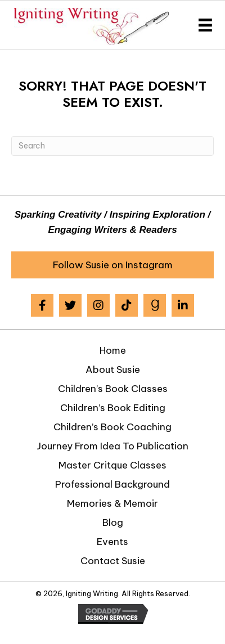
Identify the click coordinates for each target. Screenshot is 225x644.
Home (113, 350)
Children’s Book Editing (113, 408)
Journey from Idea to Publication (112, 446)
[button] (112, 265)
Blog (113, 523)
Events (112, 542)
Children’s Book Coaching (112, 427)
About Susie (113, 370)
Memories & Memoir (112, 503)
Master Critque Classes (112, 465)
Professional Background (112, 484)
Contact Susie (113, 561)
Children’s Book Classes (113, 389)
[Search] (112, 146)
